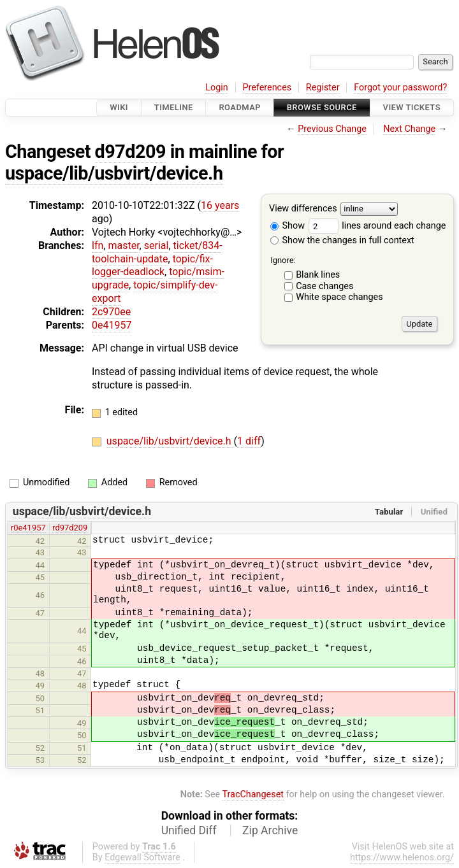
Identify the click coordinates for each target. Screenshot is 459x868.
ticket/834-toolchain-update (157, 252)
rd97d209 (70, 528)
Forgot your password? (400, 88)
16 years (220, 205)
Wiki (119, 107)
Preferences (267, 88)
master (123, 245)
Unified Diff (189, 830)
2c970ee (111, 312)
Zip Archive (270, 830)
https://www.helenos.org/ (402, 857)
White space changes (339, 297)
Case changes (324, 286)
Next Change (409, 129)
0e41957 (112, 325)
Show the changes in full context (342, 240)
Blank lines (318, 275)
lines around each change (377, 226)
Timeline (174, 107)
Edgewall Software (142, 857)
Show (288, 226)
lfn (98, 245)
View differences (303, 209)
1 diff (249, 441)
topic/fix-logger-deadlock (152, 266)
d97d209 (130, 152)
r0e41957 (28, 528)
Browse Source (322, 107)
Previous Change (332, 129)
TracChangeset (253, 794)
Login (217, 88)
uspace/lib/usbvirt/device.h (114, 173)
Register (323, 88)
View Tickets (412, 107)
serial (157, 245)
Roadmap (240, 107)
